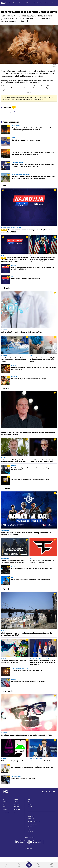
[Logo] (3, 3)
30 (9, 175)
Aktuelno (4, 330)
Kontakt (31, 832)
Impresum (31, 819)
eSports (16, 804)
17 (55, 190)
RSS (29, 829)
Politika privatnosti (34, 824)
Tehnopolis (17, 807)
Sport (13, 566)
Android (4, 759)
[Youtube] (54, 792)
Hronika (14, 265)
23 (9, 150)
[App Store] (36, 842)
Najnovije (12, 3)
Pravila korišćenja (34, 821)
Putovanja (6, 812)
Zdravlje (6, 809)
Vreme (30, 807)
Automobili (17, 809)
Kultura (16, 799)
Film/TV (3, 430)
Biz (4, 804)
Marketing (31, 816)
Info (4, 799)
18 (9, 162)
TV (29, 802)
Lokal (15, 812)
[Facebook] (43, 792)
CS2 (30, 558)
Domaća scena (5, 530)
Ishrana (14, 365)
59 (9, 126)
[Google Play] (22, 842)
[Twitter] (47, 792)
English (3, 631)
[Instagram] (50, 792)
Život (5, 807)
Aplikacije (31, 827)
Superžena (17, 802)
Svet (14, 138)
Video (30, 799)
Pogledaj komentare (15, 112)
